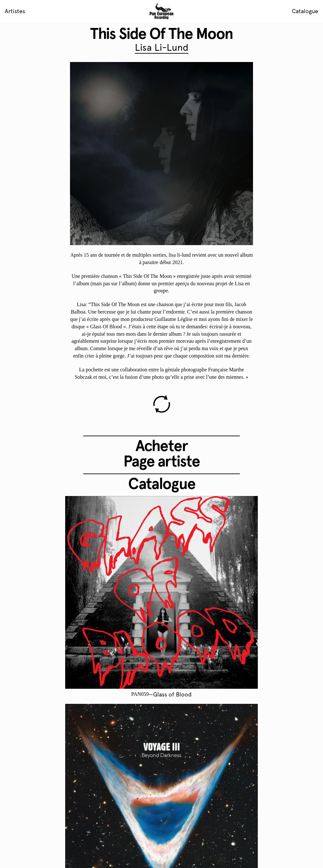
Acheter (161, 446)
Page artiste (161, 461)
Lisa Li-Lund (162, 47)
